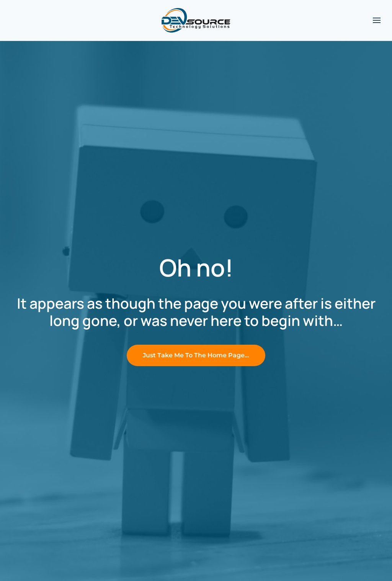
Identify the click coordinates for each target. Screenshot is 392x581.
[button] (377, 20)
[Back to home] (196, 20)
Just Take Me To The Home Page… (196, 355)
